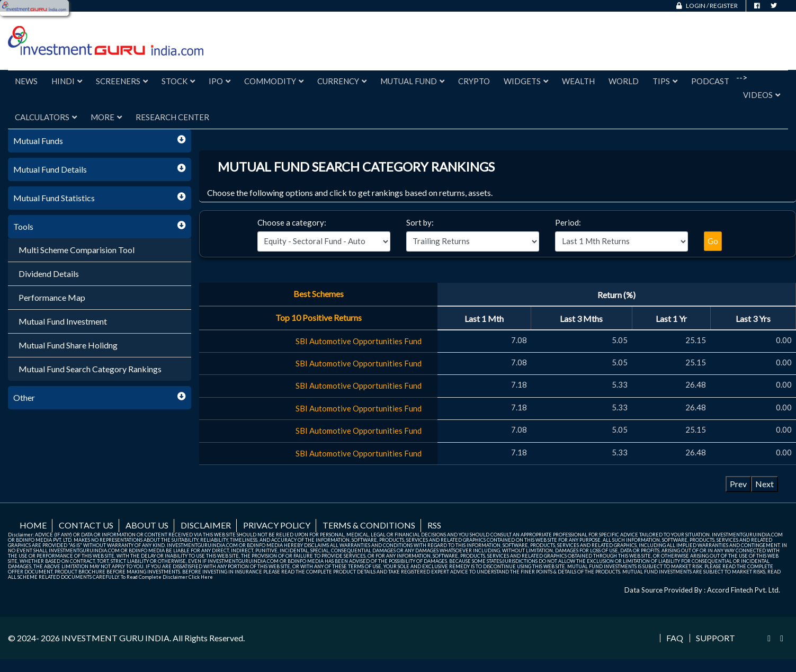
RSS (434, 525)
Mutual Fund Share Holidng (68, 345)
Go (713, 241)
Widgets (526, 81)
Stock (178, 81)
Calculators (46, 117)
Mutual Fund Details (50, 169)
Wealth (578, 81)
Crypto (474, 81)
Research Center (172, 117)
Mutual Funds (38, 141)
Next (764, 484)
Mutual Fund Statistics (54, 198)
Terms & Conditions (369, 525)
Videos (762, 95)
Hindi (67, 81)
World (624, 81)
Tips (665, 81)
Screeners (122, 81)
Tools (23, 226)
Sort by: (420, 222)
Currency (342, 81)
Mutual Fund (412, 81)
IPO (220, 81)
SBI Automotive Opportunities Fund (359, 341)
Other (24, 397)
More (106, 117)
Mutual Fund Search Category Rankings (90, 369)
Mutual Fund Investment (63, 321)
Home (33, 525)
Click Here (201, 577)
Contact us (86, 525)
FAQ (675, 638)
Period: (568, 222)
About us (147, 525)
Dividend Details (49, 274)
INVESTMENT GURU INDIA (115, 638)
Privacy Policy (277, 525)
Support (715, 638)
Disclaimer (206, 525)
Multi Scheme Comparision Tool (77, 250)
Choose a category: (292, 222)
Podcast (710, 81)
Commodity (274, 81)
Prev (738, 484)
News (26, 81)
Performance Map (52, 297)
